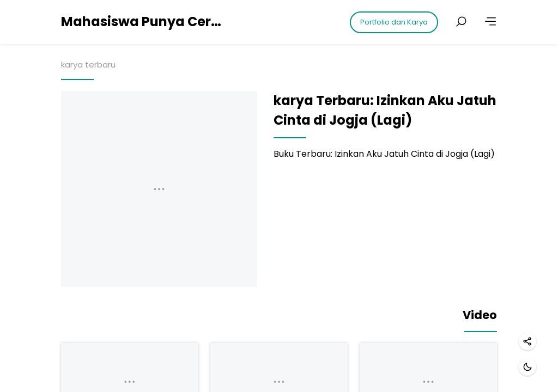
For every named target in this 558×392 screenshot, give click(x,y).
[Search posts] (461, 22)
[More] (490, 22)
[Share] (527, 341)
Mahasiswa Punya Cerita (143, 22)
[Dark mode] (527, 367)
